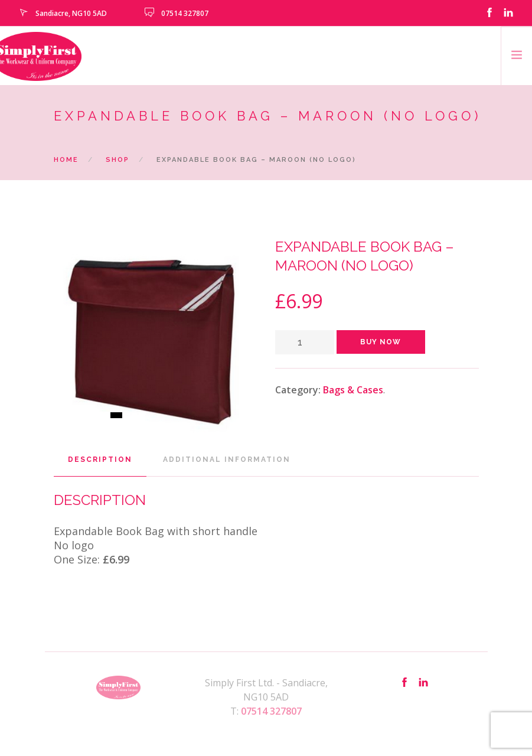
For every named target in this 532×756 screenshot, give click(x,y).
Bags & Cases (353, 390)
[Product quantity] (305, 342)
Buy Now (381, 342)
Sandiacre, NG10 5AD (71, 13)
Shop (118, 160)
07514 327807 (185, 13)
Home (66, 160)
